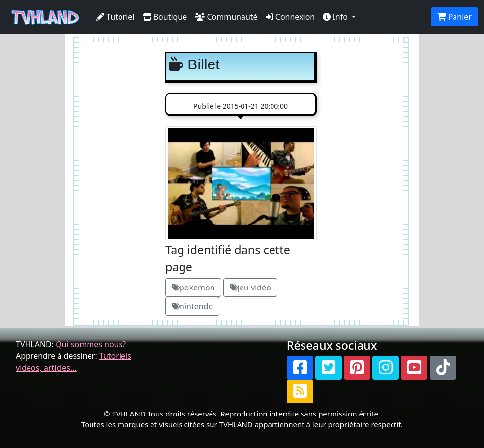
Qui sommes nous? (91, 344)
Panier (454, 17)
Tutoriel (116, 17)
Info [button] (336, 17)
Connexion (290, 17)
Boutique (165, 17)
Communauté (226, 17)
